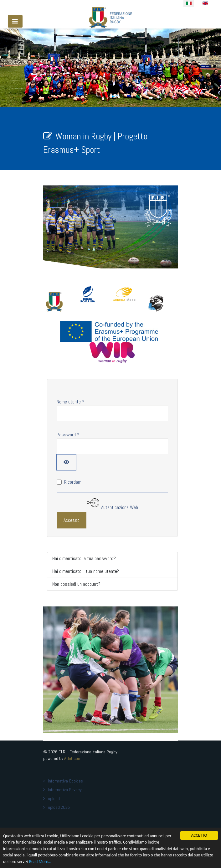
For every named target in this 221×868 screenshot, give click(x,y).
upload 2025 (59, 807)
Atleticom (73, 758)
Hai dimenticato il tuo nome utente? (86, 571)
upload (54, 798)
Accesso (72, 520)
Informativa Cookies (65, 781)
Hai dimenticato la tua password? (84, 558)
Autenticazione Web (112, 502)
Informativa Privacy (65, 790)
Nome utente (71, 402)
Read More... (40, 862)
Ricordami (73, 482)
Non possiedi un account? (76, 584)
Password (68, 435)
